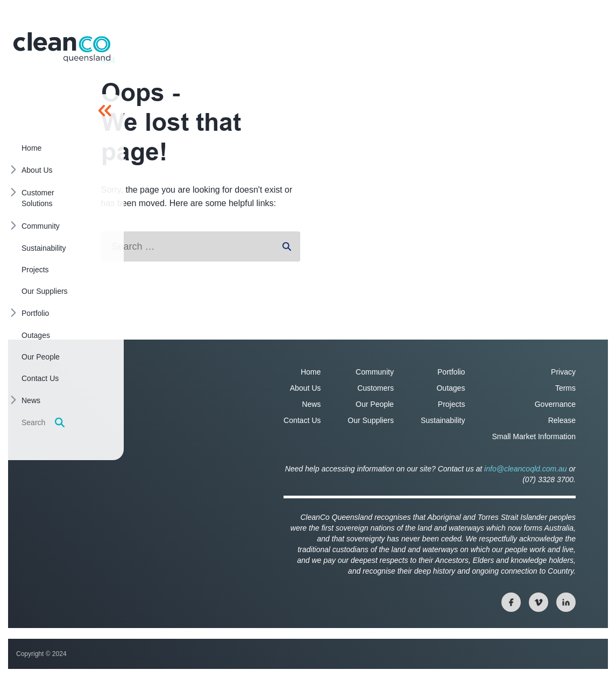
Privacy (563, 372)
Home (311, 372)
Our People (375, 404)
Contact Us (302, 420)
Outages (451, 388)
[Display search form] (60, 422)
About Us (306, 388)
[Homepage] (62, 47)
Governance (555, 404)
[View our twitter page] (539, 602)
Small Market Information (534, 436)
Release (562, 420)
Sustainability (443, 420)
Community (375, 372)
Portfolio (451, 372)
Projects (452, 404)
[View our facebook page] (511, 602)
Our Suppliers (371, 420)
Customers (376, 388)
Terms (565, 388)
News (311, 404)
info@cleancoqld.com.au (526, 469)
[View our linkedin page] (566, 602)
